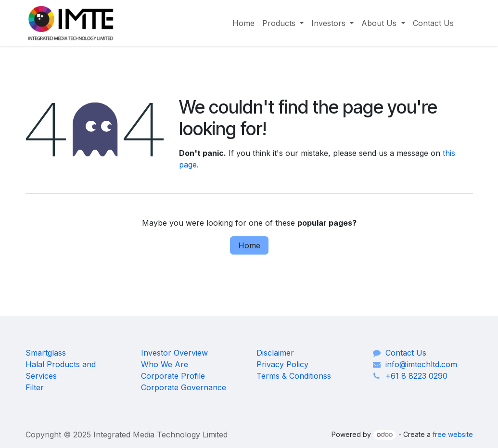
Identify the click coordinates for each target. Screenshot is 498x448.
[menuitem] (243, 23)
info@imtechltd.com (421, 364)
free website (453, 434)
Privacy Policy (282, 364)
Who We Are (165, 364)
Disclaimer (275, 353)
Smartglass (46, 353)
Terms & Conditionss (294, 376)
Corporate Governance (184, 387)
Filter (35, 387)
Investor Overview (174, 353)
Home (249, 245)
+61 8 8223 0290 (416, 376)
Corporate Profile (173, 376)
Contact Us (406, 353)
